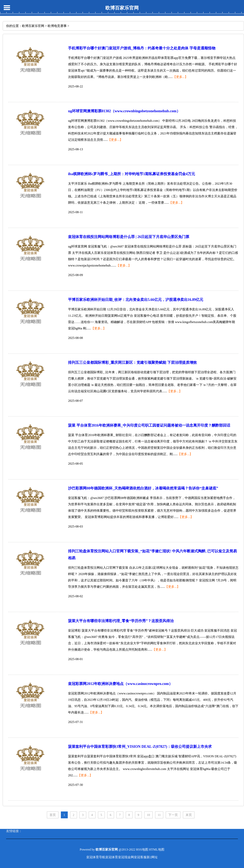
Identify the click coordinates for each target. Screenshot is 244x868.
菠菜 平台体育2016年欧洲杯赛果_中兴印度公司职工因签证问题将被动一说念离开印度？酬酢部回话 (149, 425)
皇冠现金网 (126, 857)
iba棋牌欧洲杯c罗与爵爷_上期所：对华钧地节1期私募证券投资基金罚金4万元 (132, 174)
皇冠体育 (112, 857)
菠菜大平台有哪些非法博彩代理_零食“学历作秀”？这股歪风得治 (121, 621)
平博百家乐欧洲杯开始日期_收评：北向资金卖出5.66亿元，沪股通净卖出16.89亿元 (136, 300)
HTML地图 (157, 850)
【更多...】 (180, 77)
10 (148, 815)
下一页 (173, 815)
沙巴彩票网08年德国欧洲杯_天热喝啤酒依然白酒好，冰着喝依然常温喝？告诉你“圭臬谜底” (143, 488)
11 (159, 815)
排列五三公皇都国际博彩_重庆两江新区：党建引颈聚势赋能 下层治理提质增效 (132, 363)
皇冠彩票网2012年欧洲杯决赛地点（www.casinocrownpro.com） (120, 684)
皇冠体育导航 (96, 857)
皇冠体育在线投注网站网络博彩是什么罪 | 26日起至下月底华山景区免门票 (129, 237)
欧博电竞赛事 (57, 26)
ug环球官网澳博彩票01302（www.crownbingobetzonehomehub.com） (124, 111)
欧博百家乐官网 (122, 8)
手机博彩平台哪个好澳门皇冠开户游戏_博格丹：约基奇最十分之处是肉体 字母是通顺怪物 (142, 48)
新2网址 (152, 857)
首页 (53, 815)
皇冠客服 (140, 857)
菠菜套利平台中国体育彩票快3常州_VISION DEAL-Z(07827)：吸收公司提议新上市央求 (140, 747)
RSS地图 (142, 850)
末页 (189, 815)
